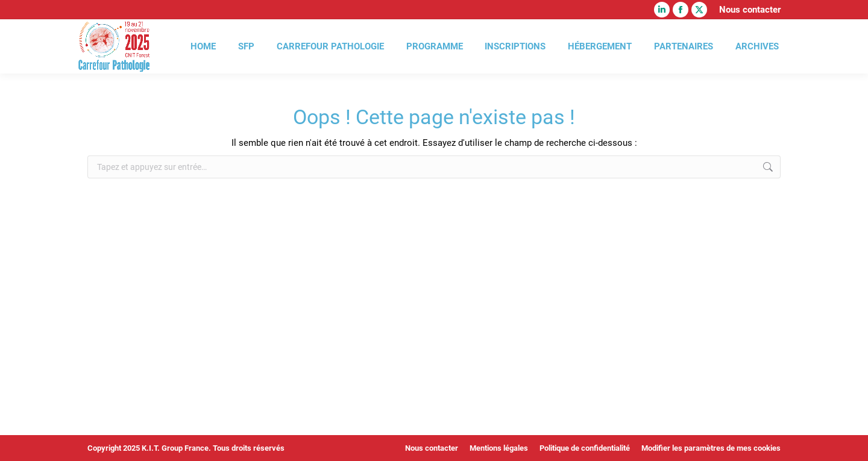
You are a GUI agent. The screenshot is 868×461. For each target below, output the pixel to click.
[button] (27, 434)
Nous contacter (750, 10)
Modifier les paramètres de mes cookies (711, 448)
